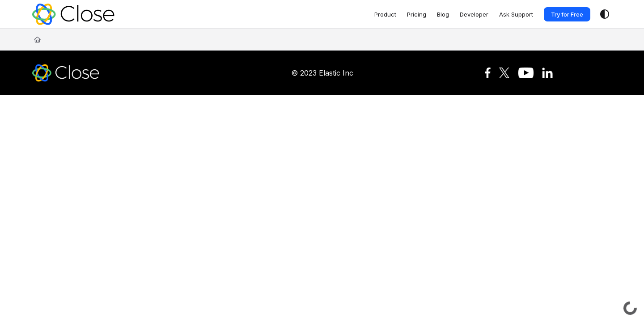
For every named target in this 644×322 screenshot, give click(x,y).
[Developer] (474, 14)
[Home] (37, 39)
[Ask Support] (516, 14)
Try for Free (567, 14)
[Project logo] (73, 14)
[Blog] (443, 14)
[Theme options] (605, 14)
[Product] (385, 14)
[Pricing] (417, 14)
